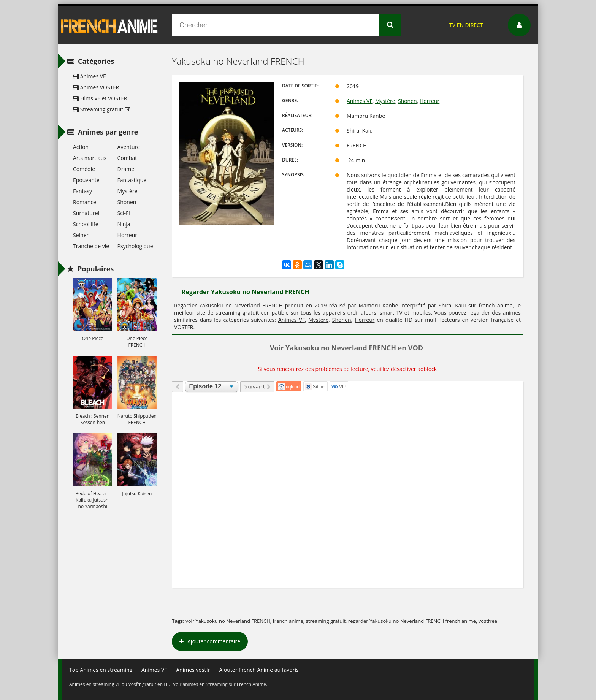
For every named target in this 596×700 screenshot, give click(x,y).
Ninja (124, 224)
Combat (127, 158)
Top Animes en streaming (101, 670)
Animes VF (360, 101)
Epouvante (86, 180)
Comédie (84, 169)
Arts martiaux (90, 158)
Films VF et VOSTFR (100, 98)
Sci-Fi (124, 213)
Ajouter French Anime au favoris (259, 670)
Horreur (430, 101)
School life (86, 224)
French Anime (109, 25)
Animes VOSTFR (96, 87)
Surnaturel (86, 213)
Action (81, 147)
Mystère (385, 101)
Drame (126, 169)
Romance (85, 202)
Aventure (129, 147)
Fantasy (82, 191)
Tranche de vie (91, 246)
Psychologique (135, 246)
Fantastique (132, 180)
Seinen (81, 235)
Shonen (407, 101)
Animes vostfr (193, 670)
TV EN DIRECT (466, 25)
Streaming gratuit (101, 109)
